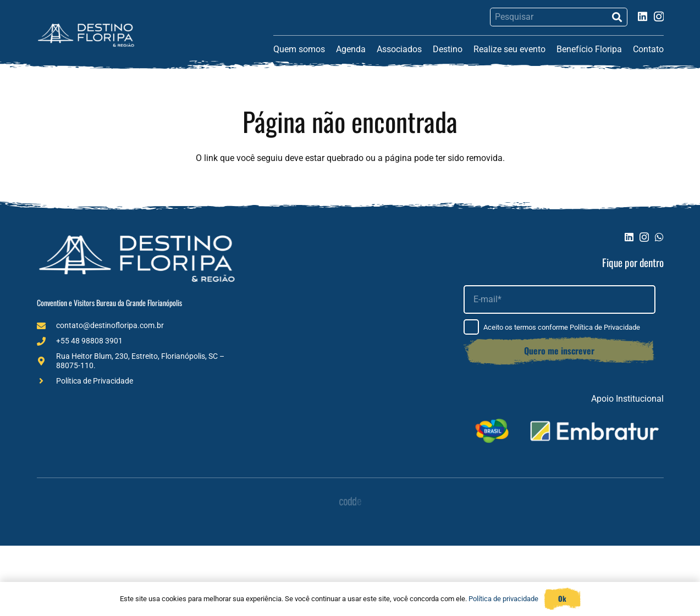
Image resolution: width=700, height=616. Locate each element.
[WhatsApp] (659, 237)
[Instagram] (659, 17)
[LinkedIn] (643, 16)
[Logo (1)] (86, 35)
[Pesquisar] (559, 17)
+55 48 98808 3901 (89, 341)
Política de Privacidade (95, 381)
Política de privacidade (503, 599)
